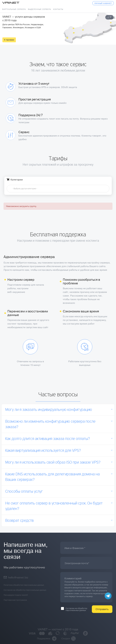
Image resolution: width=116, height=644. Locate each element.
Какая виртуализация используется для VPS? (43, 451)
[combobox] (58, 189)
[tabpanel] (58, 29)
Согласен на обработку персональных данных (74, 609)
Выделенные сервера (39, 9)
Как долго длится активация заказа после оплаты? (48, 439)
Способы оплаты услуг (24, 492)
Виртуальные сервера (14, 9)
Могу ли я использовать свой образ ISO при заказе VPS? (53, 463)
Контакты (58, 9)
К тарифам (9, 40)
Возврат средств (19, 521)
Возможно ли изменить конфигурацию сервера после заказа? (50, 424)
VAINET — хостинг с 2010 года (58, 629)
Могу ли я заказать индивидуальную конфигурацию (49, 410)
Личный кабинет (103, 3)
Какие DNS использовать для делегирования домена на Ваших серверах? (52, 477)
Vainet (11, 3)
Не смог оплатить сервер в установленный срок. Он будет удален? (54, 506)
